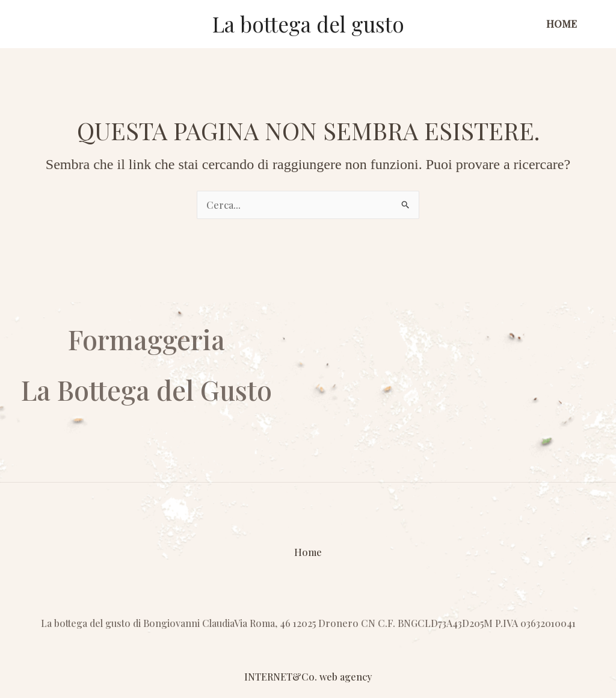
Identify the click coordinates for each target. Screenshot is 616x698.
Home (562, 24)
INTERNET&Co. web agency (308, 677)
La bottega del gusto (308, 24)
